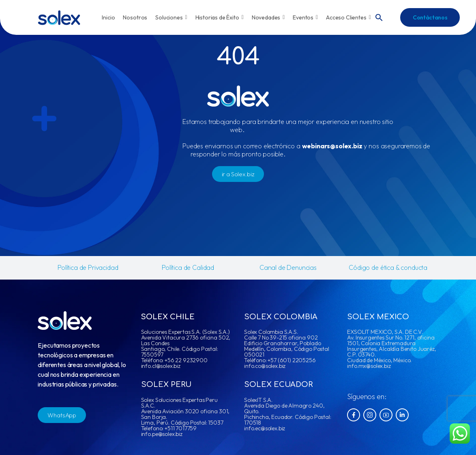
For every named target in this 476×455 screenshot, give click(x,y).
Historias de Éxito (220, 17)
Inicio (108, 17)
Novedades (268, 17)
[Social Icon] (354, 415)
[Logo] (59, 18)
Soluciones (171, 17)
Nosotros (135, 17)
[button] (379, 17)
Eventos (305, 17)
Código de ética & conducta (388, 267)
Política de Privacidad (88, 267)
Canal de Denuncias (288, 267)
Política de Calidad (188, 267)
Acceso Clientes (348, 17)
